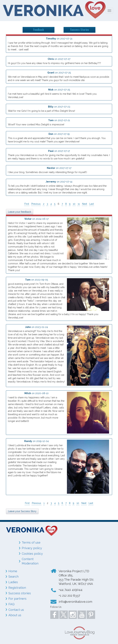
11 (79, 204)
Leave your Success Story (22, 511)
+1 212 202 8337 (69, 596)
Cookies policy (32, 554)
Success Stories (80, 30)
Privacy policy (32, 548)
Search (13, 577)
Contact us (16, 610)
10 (74, 204)
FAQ (11, 604)
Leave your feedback (20, 212)
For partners (17, 599)
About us (15, 615)
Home (13, 571)
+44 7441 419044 (71, 590)
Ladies (13, 582)
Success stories (20, 593)
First (27, 204)
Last (92, 204)
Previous (36, 204)
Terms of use (31, 542)
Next (85, 204)
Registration (17, 588)
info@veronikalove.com (75, 602)
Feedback (39, 30)
